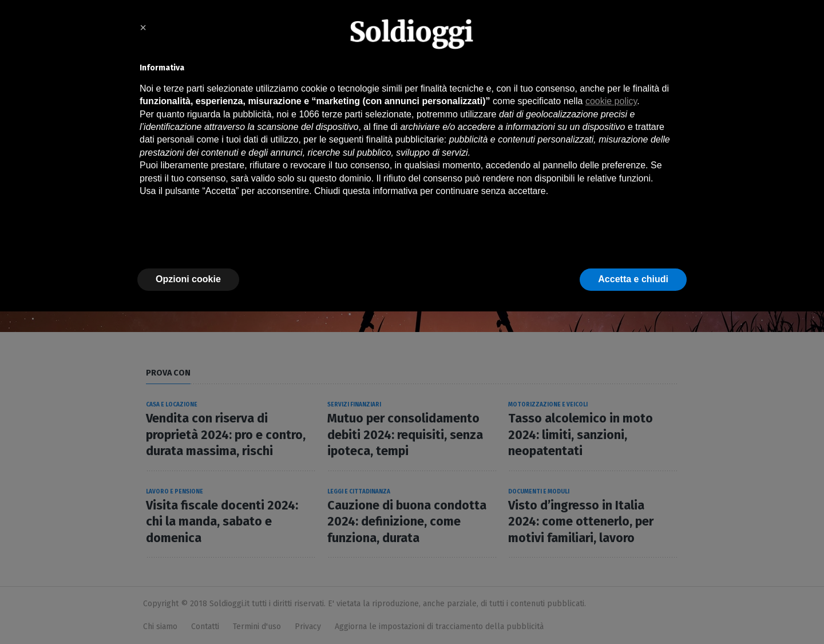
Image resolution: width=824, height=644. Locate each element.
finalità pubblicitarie (405, 139)
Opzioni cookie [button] (188, 279)
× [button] (143, 27)
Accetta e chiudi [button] (633, 279)
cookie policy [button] (611, 101)
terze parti (342, 114)
